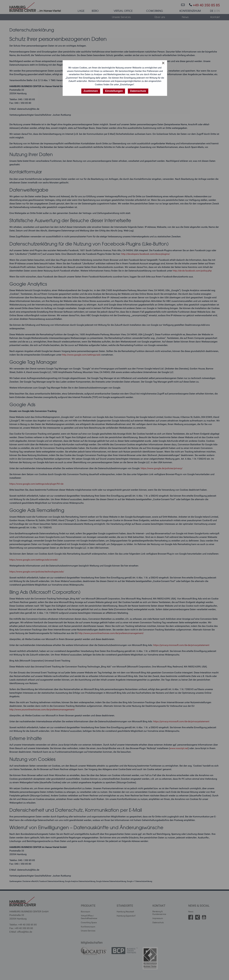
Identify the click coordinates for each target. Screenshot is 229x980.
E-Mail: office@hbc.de (21, 932)
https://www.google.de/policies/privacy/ (162, 468)
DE (212, 11)
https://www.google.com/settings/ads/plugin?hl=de (36, 484)
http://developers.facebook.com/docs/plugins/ (146, 254)
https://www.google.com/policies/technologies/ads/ (37, 572)
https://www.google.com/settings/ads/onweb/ (34, 560)
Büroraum (85, 912)
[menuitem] (81, 11)
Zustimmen (91, 91)
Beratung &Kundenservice (159, 913)
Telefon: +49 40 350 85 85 (23, 925)
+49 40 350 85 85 (204, 5)
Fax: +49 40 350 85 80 (21, 928)
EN (218, 11)
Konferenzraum (88, 927)
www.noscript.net (179, 748)
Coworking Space (89, 922)
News (191, 912)
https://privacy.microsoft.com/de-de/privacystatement (181, 645)
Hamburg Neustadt (125, 912)
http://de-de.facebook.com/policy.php (192, 271)
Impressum (158, 918)
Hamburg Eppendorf (126, 916)
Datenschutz (158, 922)
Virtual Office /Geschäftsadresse (89, 917)
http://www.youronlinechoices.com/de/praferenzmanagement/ (111, 633)
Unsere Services (88, 931)
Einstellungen (114, 91)
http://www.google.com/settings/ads (81, 355)
